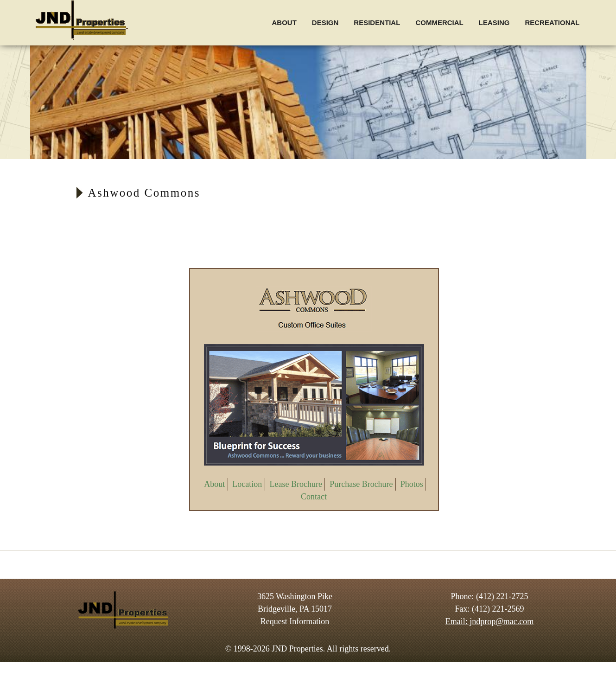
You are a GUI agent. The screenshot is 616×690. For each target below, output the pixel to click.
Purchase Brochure (361, 484)
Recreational (552, 22)
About (284, 22)
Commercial (439, 22)
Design (325, 22)
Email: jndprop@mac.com (490, 621)
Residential (377, 22)
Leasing (494, 22)
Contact (314, 497)
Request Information (295, 621)
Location (247, 484)
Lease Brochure (296, 484)
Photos (412, 484)
